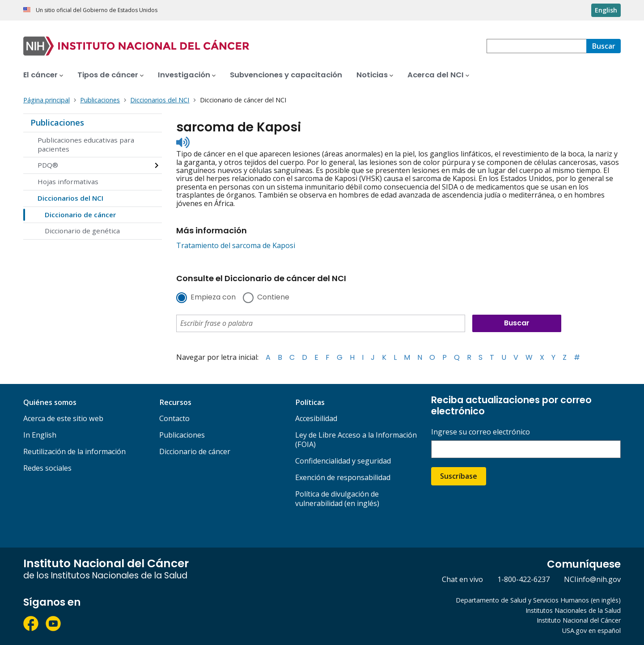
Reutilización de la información (74, 451)
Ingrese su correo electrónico (481, 432)
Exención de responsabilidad (343, 477)
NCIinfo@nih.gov (592, 579)
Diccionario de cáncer (80, 215)
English (606, 10)
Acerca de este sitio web (63, 418)
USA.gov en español (591, 630)
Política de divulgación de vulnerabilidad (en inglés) (337, 499)
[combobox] (536, 46)
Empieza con (213, 298)
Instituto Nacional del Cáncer (579, 620)
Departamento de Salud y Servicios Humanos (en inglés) (538, 600)
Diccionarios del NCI (70, 198)
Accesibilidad (316, 418)
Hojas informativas (68, 181)
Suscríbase (459, 476)
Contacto (174, 418)
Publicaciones (57, 122)
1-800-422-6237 (523, 579)
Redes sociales (47, 468)
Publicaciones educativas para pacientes (86, 144)
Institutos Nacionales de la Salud (573, 610)
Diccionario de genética (82, 231)
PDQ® (48, 165)
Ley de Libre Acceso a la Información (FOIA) (356, 440)
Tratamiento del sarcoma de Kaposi (236, 245)
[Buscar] (604, 46)
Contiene (273, 298)
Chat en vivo (462, 579)
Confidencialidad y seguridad (343, 461)
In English (40, 435)
